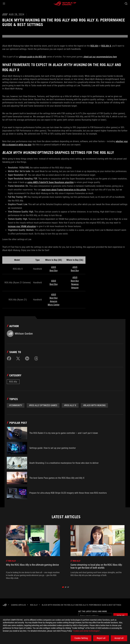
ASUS (54, 267)
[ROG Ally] (34, 605)
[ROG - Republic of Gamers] (65, 4)
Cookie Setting (81, 638)
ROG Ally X (106, 46)
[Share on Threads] (36, 358)
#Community (16, 405)
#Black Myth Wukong (94, 405)
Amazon (75, 288)
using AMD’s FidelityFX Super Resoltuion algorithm (51, 182)
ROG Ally (94, 46)
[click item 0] (63, 587)
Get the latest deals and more (93, 611)
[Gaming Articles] (18, 605)
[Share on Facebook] (9, 358)
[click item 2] (68, 587)
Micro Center (54, 305)
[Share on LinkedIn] (27, 358)
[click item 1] (66, 587)
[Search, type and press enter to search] (126, 4)
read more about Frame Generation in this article (64, 190)
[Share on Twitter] (18, 358)
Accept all (119, 638)
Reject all (101, 638)
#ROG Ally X (70, 405)
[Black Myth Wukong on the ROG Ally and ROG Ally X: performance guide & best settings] (81, 605)
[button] (4, 4)
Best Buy (54, 271)
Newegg (75, 284)
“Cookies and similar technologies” (86, 631)
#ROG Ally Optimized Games (43, 405)
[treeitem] (33, 552)
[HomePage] (5, 605)
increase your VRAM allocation (22, 226)
